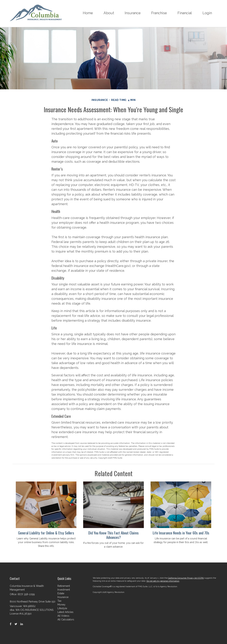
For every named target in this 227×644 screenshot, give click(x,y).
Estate (61, 593)
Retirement (64, 586)
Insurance (63, 597)
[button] (109, 13)
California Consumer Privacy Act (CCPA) (186, 578)
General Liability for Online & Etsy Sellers (46, 533)
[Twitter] (16, 624)
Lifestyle (62, 608)
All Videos (63, 616)
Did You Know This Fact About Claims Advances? (113, 535)
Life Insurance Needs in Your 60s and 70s (181, 533)
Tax (59, 601)
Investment (64, 590)
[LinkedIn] (22, 624)
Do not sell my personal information (163, 581)
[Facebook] (11, 624)
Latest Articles (65, 612)
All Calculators (66, 619)
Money (61, 605)
